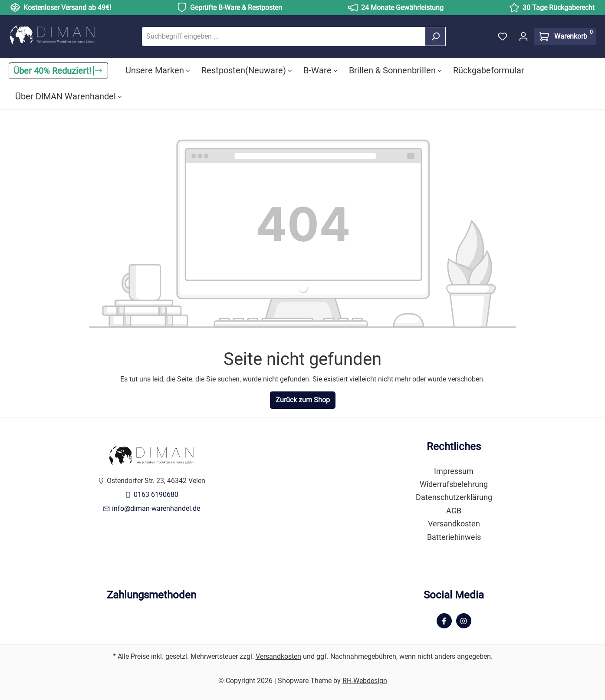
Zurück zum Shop (303, 400)
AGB (454, 511)
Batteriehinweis (454, 537)
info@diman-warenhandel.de (156, 508)
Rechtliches (454, 447)
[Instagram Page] (464, 621)
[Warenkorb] (565, 36)
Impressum (454, 471)
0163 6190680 (156, 495)
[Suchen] (435, 36)
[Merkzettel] (503, 36)
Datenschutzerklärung (454, 497)
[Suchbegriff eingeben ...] (284, 36)
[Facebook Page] (444, 621)
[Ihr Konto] (523, 36)
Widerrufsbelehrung (454, 484)
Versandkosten (454, 524)
